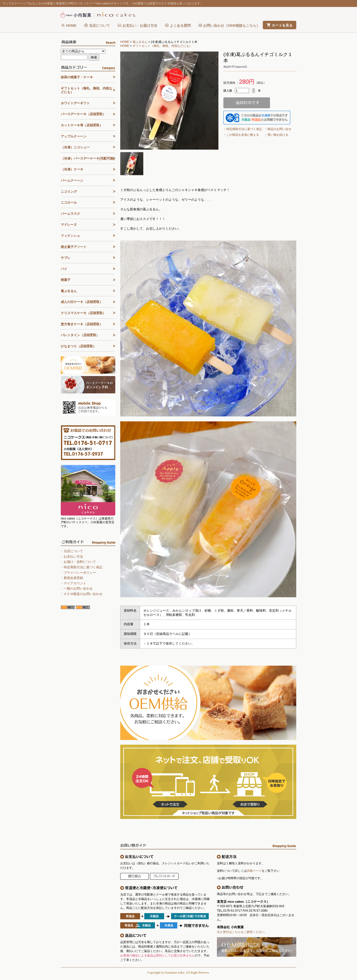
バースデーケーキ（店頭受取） (83, 114)
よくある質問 (180, 26)
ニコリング (69, 192)
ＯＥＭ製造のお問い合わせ (83, 594)
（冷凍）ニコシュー (75, 147)
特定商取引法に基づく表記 (244, 129)
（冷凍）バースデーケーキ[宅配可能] (88, 158)
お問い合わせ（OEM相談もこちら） (232, 26)
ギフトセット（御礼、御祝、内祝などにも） (162, 46)
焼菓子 (66, 280)
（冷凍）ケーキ (72, 169)
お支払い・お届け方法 (140, 26)
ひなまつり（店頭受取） (78, 346)
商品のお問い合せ (279, 129)
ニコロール (69, 203)
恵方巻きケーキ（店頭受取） (82, 324)
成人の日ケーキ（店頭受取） (82, 302)
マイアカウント (75, 583)
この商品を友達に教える (243, 135)
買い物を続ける (278, 135)
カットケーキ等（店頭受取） (82, 125)
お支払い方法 (73, 557)
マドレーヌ (69, 225)
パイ (64, 269)
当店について (99, 26)
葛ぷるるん (140, 42)
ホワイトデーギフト (75, 103)
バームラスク (70, 214)
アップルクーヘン (74, 136)
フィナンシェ (70, 236)
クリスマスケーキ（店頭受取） (83, 313)
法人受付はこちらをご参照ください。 (242, 932)
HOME (71, 26)
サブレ (66, 258)
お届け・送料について (80, 562)
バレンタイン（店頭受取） (80, 335)
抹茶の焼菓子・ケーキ (77, 77)
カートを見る (282, 25)
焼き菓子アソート (74, 247)
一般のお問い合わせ (78, 588)
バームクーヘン (72, 180)
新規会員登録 (73, 578)
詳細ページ (254, 871)
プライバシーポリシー (80, 573)
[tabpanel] (169, 101)
